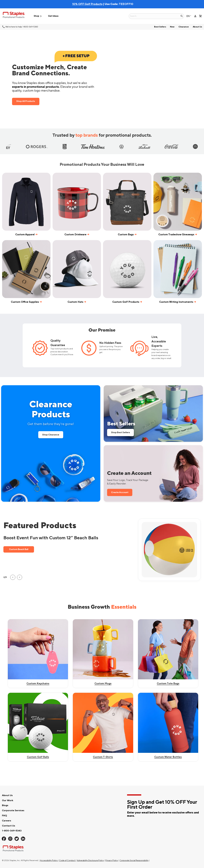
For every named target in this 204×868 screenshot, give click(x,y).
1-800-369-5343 (12, 831)
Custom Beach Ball (22, 549)
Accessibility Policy (49, 860)
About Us (197, 27)
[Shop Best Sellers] (103, 654)
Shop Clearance (51, 435)
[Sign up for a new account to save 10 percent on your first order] (153, 473)
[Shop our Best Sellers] (153, 414)
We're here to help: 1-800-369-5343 (22, 27)
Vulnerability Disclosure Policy (90, 860)
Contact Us (8, 826)
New (172, 27)
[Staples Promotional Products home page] (14, 15)
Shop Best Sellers (120, 432)
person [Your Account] (195, 16)
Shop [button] (38, 16)
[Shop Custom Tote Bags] (168, 727)
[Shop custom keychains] (38, 654)
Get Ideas (53, 16)
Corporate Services (13, 810)
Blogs (5, 805)
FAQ (4, 816)
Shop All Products (26, 101)
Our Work (8, 800)
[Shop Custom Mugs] (103, 727)
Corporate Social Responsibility (134, 860)
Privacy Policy (112, 860)
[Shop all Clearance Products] (51, 443)
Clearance (184, 27)
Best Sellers (160, 27)
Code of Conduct (67, 860)
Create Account (120, 492)
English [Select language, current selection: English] (188, 16)
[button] (13, 577)
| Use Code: (96, 4)
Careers (7, 821)
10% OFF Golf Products (87, 4)
